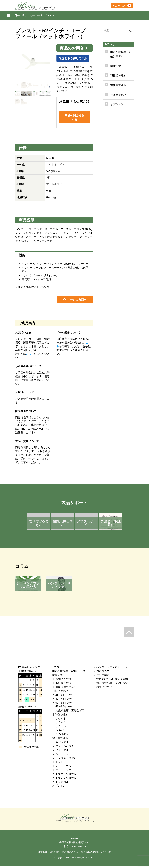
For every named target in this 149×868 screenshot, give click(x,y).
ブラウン (61, 728)
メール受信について (68, 334)
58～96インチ (64, 708)
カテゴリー (111, 44)
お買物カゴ (103, 673)
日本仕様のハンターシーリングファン (34, 15)
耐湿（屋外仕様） (66, 688)
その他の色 (62, 736)
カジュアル (62, 744)
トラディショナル (66, 775)
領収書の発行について (28, 368)
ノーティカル (63, 767)
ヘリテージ (62, 756)
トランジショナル (66, 779)
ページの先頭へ (75, 301)
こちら (30, 356)
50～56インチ (64, 704)
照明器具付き (63, 681)
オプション (117, 104)
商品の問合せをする (74, 118)
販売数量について (26, 413)
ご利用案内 (103, 677)
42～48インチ (64, 700)
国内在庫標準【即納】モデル (121, 54)
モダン (59, 764)
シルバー (61, 732)
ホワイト (61, 720)
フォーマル (62, 752)
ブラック (61, 724)
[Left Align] (130, 31)
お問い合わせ (104, 688)
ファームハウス (65, 748)
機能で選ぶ (59, 677)
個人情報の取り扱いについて (113, 685)
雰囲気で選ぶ (60, 740)
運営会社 (43, 854)
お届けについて (25, 394)
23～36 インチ (64, 696)
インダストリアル (66, 760)
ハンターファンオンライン (112, 669)
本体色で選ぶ (60, 716)
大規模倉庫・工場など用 (70, 712)
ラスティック (63, 771)
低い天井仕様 (63, 685)
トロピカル (62, 783)
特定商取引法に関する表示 (112, 681)
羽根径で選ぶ (60, 692)
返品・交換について (27, 443)
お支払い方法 (23, 334)
